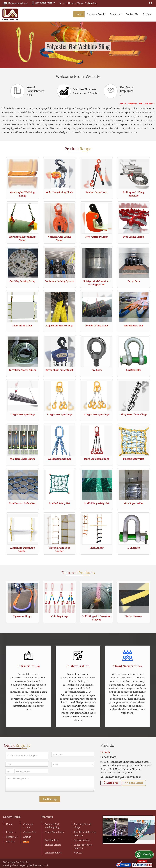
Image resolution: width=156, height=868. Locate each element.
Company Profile (96, 14)
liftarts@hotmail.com (18, 3)
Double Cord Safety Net (22, 503)
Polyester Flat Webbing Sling (52, 826)
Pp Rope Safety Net (134, 459)
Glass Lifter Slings (22, 326)
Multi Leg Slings (59, 616)
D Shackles (134, 548)
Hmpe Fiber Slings (54, 832)
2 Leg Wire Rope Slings (22, 415)
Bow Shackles (134, 370)
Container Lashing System (59, 281)
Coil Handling (52, 840)
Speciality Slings (82, 840)
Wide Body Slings (134, 326)
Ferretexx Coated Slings (22, 370)
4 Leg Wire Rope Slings (97, 415)
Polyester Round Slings (82, 826)
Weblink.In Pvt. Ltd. (38, 865)
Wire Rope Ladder (134, 503)
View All (78, 853)
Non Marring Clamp (97, 237)
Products (116, 14)
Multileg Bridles (53, 845)
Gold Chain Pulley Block (59, 192)
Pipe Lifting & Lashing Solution (85, 834)
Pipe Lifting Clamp (134, 237)
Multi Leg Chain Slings (97, 459)
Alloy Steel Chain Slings (134, 415)
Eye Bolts (97, 370)
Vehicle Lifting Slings (97, 326)
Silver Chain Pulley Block (59, 370)
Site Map (147, 14)
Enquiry (27, 837)
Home (79, 14)
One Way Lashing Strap (22, 281)
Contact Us (132, 14)
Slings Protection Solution (83, 846)
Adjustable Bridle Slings (59, 326)
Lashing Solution (53, 853)
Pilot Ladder (97, 548)
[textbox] (27, 756)
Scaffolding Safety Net (97, 503)
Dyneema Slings (22, 616)
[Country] (73, 764)
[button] (45, 3)
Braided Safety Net (59, 503)
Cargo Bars (134, 281)
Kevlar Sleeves (134, 616)
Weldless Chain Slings (22, 459)
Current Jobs (30, 832)
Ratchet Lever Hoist (97, 192)
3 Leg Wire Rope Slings (59, 415)
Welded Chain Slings (59, 459)
